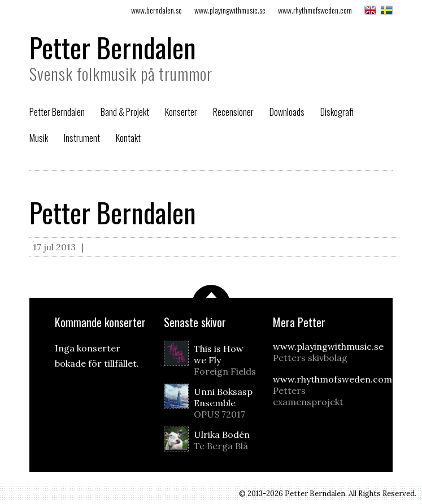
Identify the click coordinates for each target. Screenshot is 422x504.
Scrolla (211, 291)
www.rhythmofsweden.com (315, 10)
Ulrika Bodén (226, 440)
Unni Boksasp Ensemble (226, 403)
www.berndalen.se (156, 10)
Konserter (181, 112)
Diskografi (337, 112)
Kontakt (128, 138)
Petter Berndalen (113, 47)
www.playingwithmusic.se (230, 10)
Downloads (287, 112)
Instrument (82, 138)
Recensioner (233, 112)
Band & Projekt (125, 112)
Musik (39, 138)
